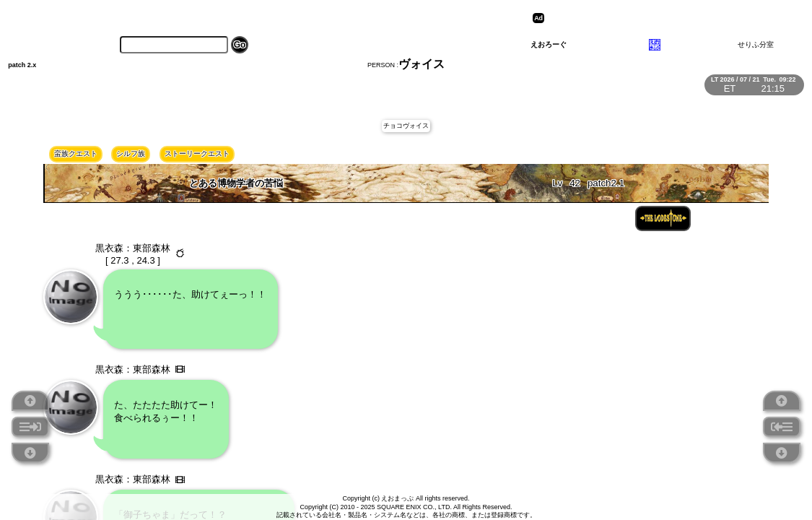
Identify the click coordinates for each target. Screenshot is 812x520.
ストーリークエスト (197, 153)
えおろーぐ (549, 44)
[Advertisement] (660, 18)
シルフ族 (131, 153)
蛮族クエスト (76, 153)
